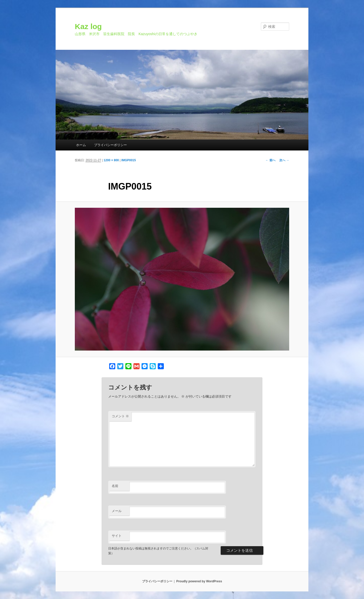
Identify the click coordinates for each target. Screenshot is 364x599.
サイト (117, 536)
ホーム (81, 145)
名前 (115, 486)
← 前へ (270, 160)
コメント (120, 416)
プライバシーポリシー (110, 145)
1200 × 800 (111, 160)
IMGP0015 (129, 160)
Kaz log (88, 26)
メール (117, 511)
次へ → (284, 160)
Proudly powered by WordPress (199, 581)
